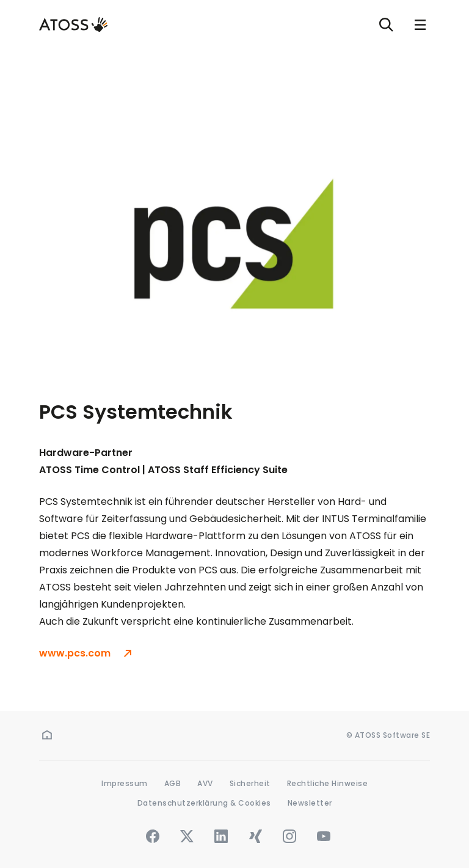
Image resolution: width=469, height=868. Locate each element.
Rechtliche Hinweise (328, 783)
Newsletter (310, 803)
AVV (205, 783)
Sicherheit (250, 783)
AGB (173, 783)
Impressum (125, 783)
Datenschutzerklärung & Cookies (204, 803)
